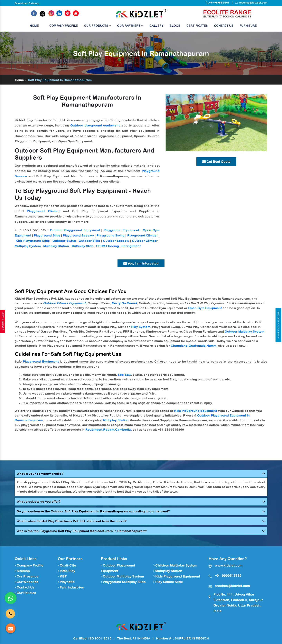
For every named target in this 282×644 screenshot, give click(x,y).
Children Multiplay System (175, 565)
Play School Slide (168, 582)
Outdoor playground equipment (95, 125)
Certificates (197, 26)
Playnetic (66, 582)
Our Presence (27, 576)
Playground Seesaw (78, 235)
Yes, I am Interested (141, 263)
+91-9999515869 (218, 3)
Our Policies (25, 593)
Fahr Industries (71, 587)
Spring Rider (131, 246)
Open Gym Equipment (205, 308)
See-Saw (124, 375)
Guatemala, (198, 346)
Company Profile (64, 26)
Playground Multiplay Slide (123, 582)
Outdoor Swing (64, 241)
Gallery (156, 26)
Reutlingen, (94, 429)
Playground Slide (47, 235)
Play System (141, 327)
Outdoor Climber (145, 241)
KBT (62, 576)
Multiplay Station (56, 246)
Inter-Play (66, 571)
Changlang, (180, 346)
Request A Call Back (278, 325)
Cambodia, (123, 429)
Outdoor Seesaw (116, 241)
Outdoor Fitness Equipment (64, 303)
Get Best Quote (216, 162)
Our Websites (26, 582)
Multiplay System (28, 246)
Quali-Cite (67, 565)
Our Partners (130, 26)
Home (34, 27)
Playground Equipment (122, 230)
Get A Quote (3, 321)
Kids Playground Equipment (196, 411)
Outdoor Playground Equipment (75, 230)
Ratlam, (109, 429)
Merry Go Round (124, 303)
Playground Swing (111, 235)
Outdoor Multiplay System (244, 331)
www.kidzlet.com (229, 565)
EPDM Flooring (108, 246)
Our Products (97, 26)
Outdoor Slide (89, 241)
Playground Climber (43, 211)
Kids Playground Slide (33, 241)
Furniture (248, 26)
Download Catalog (27, 3)
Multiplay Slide (83, 246)
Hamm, (212, 346)
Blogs (175, 26)
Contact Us (224, 26)
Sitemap (22, 571)
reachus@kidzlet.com (253, 3)
